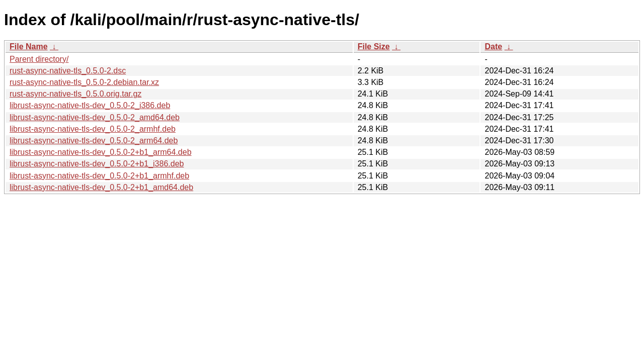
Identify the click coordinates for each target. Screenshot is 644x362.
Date (493, 47)
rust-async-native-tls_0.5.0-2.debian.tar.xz (84, 82)
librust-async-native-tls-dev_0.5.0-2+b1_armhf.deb (99, 176)
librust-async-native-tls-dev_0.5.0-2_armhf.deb (93, 129)
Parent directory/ (39, 59)
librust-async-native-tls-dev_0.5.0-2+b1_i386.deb (97, 164)
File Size (374, 47)
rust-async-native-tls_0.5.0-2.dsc (68, 71)
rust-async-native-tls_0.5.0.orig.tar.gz (75, 94)
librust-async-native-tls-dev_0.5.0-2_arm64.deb (94, 141)
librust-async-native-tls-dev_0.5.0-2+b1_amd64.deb (101, 187)
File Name (29, 47)
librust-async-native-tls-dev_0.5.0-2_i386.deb (90, 105)
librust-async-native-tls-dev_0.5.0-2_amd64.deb (95, 117)
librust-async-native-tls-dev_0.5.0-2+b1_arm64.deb (101, 152)
